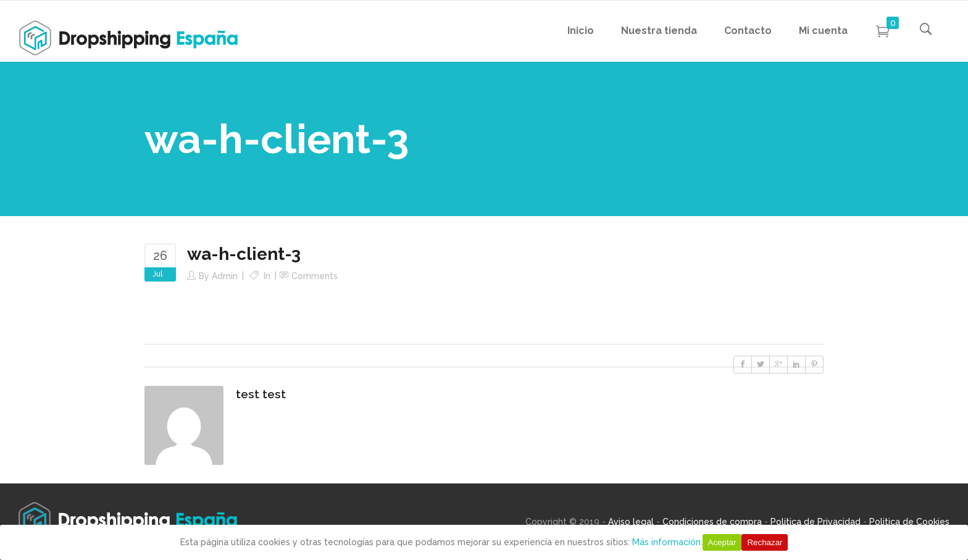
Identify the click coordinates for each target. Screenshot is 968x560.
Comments (315, 276)
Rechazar (765, 542)
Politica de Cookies (909, 522)
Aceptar (722, 542)
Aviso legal (631, 522)
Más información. (667, 542)
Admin (225, 276)
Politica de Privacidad (816, 522)
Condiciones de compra (712, 522)
